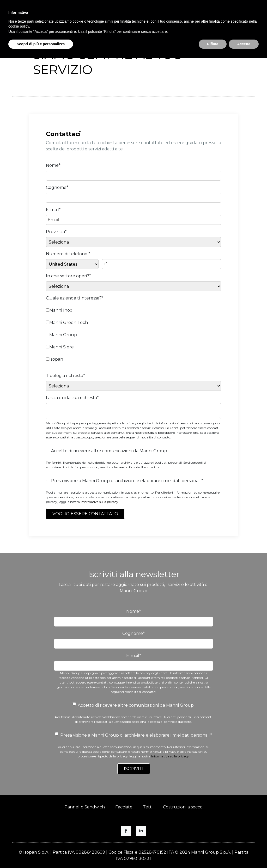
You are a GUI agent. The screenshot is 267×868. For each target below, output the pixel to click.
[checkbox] (133, 334)
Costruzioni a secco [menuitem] (183, 807)
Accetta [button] (244, 44)
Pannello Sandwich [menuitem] (85, 807)
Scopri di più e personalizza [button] (41, 44)
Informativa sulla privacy (99, 502)
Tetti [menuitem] (148, 807)
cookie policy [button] (19, 26)
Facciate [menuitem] (124, 807)
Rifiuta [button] (213, 44)
